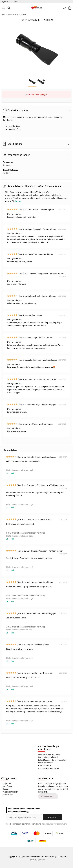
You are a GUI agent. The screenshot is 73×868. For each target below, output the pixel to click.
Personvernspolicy (10, 792)
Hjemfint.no (7, 786)
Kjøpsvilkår (7, 783)
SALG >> (17, 2)
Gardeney (7, 165)
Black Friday (8, 795)
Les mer (19, 201)
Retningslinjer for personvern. (54, 824)
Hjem (3, 14)
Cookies (6, 789)
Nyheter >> (6, 2)
